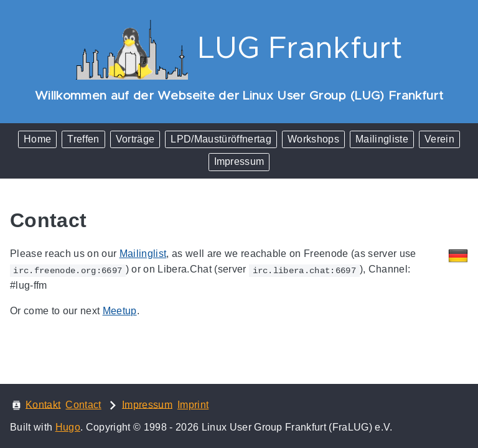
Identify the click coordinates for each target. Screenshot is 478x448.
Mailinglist (143, 254)
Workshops (313, 139)
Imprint (193, 405)
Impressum (239, 161)
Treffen (83, 139)
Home (37, 139)
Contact (83, 405)
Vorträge (135, 139)
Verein (439, 139)
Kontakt (43, 404)
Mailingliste (382, 139)
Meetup (120, 311)
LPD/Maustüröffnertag (221, 139)
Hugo (68, 427)
